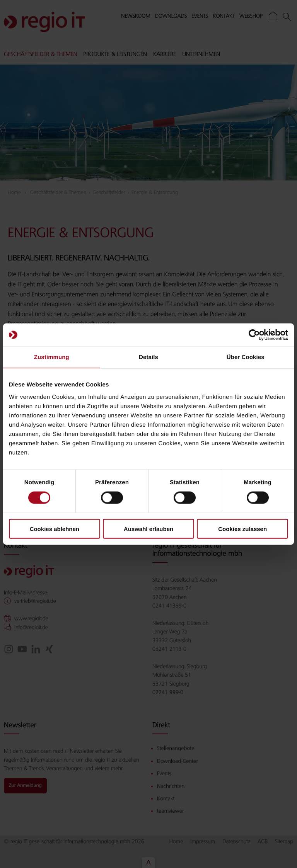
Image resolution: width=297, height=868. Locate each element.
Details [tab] (148, 357)
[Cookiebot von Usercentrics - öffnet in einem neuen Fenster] (254, 335)
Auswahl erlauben (148, 528)
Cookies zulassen (242, 528)
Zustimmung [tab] (52, 357)
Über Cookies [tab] (246, 357)
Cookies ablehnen (55, 528)
